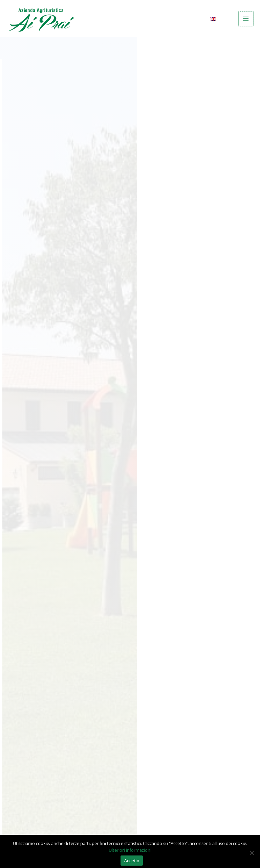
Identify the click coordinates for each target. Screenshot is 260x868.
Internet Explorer (50, 493)
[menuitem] (219, 19)
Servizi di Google (50, 438)
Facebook (40, 426)
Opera (36, 529)
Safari (35, 505)
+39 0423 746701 (30, 711)
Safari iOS (40, 517)
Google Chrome (48, 469)
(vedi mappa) (165, 670)
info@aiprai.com (30, 703)
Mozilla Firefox (47, 481)
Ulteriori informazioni (130, 847)
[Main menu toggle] (246, 19)
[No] (252, 850)
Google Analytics (50, 415)
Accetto (132, 858)
